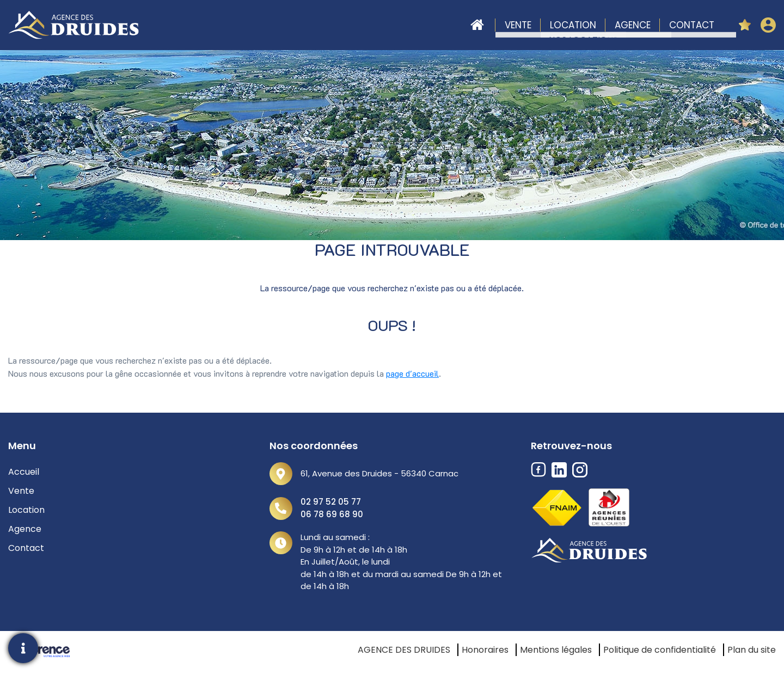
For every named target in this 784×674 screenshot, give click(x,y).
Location (573, 25)
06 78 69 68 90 (332, 514)
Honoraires (485, 650)
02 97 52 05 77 (331, 502)
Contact (692, 25)
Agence (633, 25)
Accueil (477, 25)
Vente (518, 25)
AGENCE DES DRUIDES (404, 650)
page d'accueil (412, 373)
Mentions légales (556, 650)
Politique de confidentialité (660, 650)
